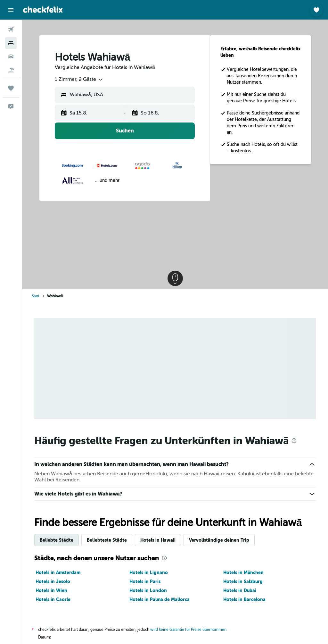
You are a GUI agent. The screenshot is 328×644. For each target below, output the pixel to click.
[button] (11, 10)
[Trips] (11, 88)
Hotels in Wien (51, 590)
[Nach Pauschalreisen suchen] (11, 70)
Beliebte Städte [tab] (57, 540)
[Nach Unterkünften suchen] (11, 43)
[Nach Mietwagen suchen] (11, 56)
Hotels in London (148, 590)
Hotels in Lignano (149, 572)
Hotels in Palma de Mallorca (160, 599)
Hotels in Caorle (53, 599)
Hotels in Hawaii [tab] (158, 540)
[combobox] (79, 80)
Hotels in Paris (145, 581)
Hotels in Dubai (240, 590)
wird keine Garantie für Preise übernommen (188, 630)
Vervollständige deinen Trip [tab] (219, 540)
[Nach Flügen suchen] (11, 30)
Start (36, 296)
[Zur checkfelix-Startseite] (43, 10)
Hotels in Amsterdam (58, 572)
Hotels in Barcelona (244, 599)
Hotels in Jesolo (53, 581)
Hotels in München (243, 572)
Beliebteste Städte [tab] (107, 540)
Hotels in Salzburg (243, 581)
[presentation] (294, 441)
